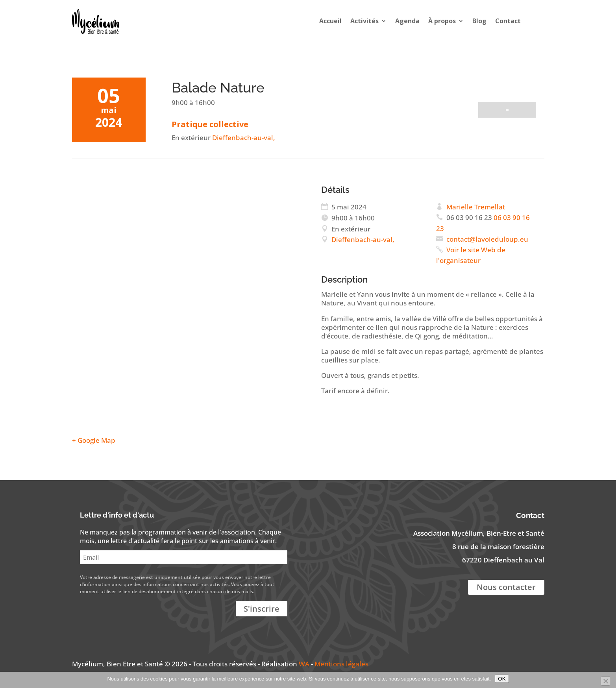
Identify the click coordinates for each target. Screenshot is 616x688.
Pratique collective (210, 124)
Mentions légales (341, 664)
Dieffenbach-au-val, (243, 138)
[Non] (605, 681)
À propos (442, 21)
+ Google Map (94, 440)
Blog (479, 21)
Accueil (330, 21)
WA (304, 664)
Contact (508, 21)
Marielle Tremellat (476, 207)
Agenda (407, 21)
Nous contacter (506, 587)
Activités (364, 21)
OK (502, 679)
